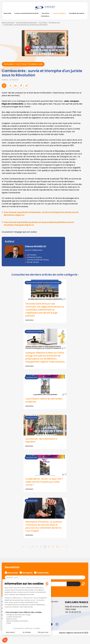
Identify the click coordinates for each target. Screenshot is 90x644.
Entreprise (27, 576)
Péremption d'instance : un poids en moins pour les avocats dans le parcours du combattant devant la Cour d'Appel (44, 530)
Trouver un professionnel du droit (26, 13)
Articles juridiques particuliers (27, 22)
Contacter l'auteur (34, 257)
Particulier (13, 576)
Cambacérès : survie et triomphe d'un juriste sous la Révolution (25, 25)
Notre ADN (7, 13)
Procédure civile (54, 22)
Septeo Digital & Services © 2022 (74, 636)
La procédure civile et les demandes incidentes (44, 404)
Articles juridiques (59, 13)
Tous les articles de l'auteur (38, 260)
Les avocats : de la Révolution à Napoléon (42, 444)
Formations (45, 16)
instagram (57, 628)
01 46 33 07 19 (75, 616)
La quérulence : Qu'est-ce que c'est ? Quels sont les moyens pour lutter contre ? (45, 485)
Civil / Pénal (43, 22)
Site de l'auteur (33, 262)
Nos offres (46, 13)
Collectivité (43, 576)
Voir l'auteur (32, 255)
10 (57, 550)
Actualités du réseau (77, 13)
